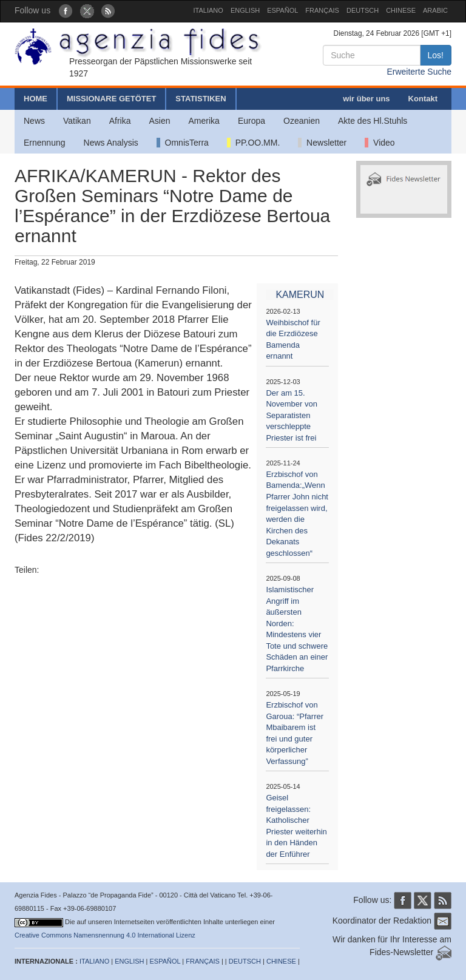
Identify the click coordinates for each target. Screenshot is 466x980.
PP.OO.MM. (253, 143)
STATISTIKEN (201, 99)
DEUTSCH (363, 10)
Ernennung (45, 143)
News (34, 121)
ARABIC (435, 10)
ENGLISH (245, 10)
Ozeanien (302, 121)
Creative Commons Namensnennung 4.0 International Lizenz (105, 935)
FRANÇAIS (322, 10)
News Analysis (111, 143)
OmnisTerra (183, 143)
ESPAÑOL (282, 10)
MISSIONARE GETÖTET (111, 99)
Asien (159, 121)
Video (380, 143)
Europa (252, 121)
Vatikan (77, 121)
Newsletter (322, 143)
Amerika (204, 121)
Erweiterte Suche (419, 72)
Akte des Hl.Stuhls (373, 121)
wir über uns (366, 99)
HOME (35, 99)
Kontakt (423, 99)
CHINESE (401, 10)
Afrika (120, 121)
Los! (436, 55)
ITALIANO (208, 10)
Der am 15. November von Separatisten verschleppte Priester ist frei (292, 415)
